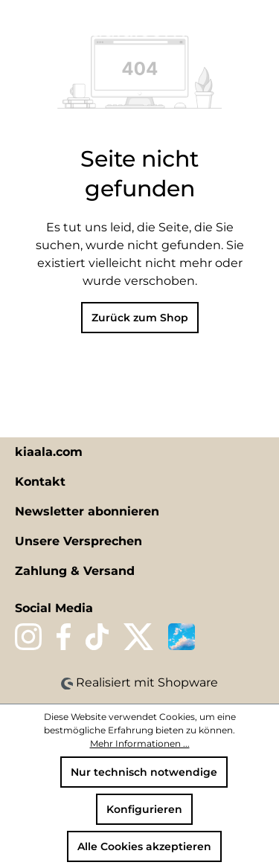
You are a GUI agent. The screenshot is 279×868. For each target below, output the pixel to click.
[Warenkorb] (259, 28)
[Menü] (20, 28)
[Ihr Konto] (234, 28)
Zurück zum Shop (140, 318)
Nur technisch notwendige (144, 772)
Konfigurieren (144, 809)
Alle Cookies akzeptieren (144, 846)
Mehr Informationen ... (140, 743)
